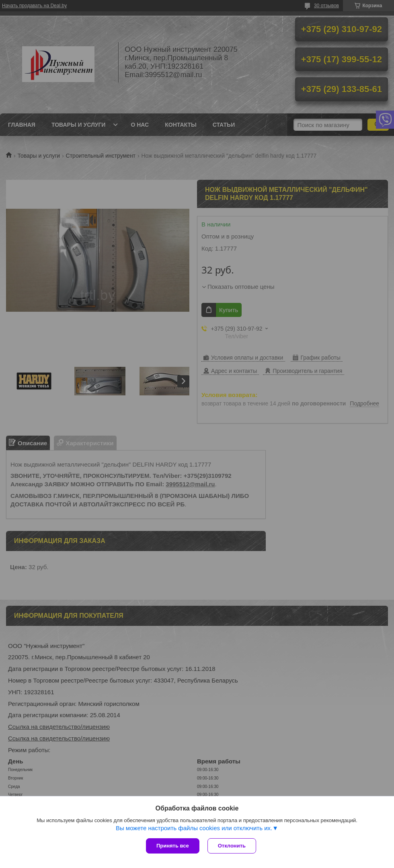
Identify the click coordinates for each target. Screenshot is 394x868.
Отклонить (232, 846)
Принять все (173, 846)
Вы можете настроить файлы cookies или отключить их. (194, 828)
